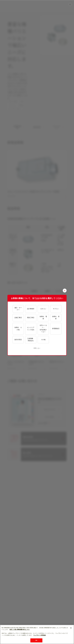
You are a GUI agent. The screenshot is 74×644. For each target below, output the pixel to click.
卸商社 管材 (56, 318)
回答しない (37, 348)
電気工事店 (31, 318)
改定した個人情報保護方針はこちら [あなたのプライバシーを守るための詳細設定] (20, 630)
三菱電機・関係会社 (31, 340)
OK (36, 640)
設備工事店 (18, 318)
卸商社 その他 (18, 329)
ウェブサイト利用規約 (40, 635)
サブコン (56, 309)
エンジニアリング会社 (31, 329)
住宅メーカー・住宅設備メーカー (43, 329)
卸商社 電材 (43, 318)
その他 (43, 340)
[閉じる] (71, 628)
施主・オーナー (18, 309)
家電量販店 (56, 328)
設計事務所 (31, 309)
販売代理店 (18, 340)
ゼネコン (43, 309)
